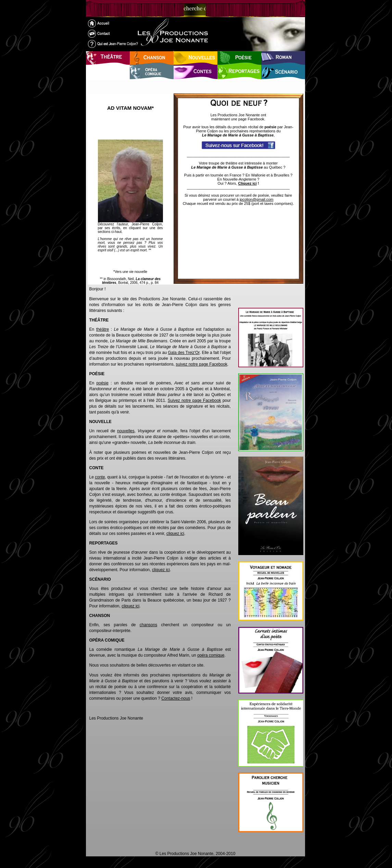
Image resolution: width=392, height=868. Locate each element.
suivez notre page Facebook (201, 364)
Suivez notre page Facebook (194, 400)
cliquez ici (175, 534)
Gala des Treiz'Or (184, 353)
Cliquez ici (247, 183)
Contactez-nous (176, 698)
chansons (148, 625)
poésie (103, 383)
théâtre (103, 329)
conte (100, 477)
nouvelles (126, 431)
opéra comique (211, 655)
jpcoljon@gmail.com (257, 199)
